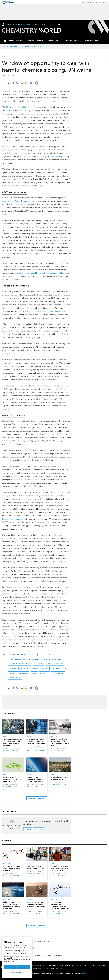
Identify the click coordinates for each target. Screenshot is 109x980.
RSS (48, 941)
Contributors (40, 941)
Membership (103, 2)
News (4, 57)
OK (17, 967)
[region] (17, 958)
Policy (34, 673)
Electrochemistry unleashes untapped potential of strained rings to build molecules (60, 905)
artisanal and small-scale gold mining (43, 311)
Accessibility (49, 955)
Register (17, 24)
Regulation (44, 673)
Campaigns (52, 965)
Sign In (8, 24)
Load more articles (37, 798)
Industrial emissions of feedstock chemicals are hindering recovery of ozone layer (13, 905)
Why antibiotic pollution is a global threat (60, 778)
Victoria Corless (61, 914)
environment (34, 659)
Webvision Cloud (103, 978)
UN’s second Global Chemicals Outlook (24, 107)
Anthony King (60, 785)
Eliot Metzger (12, 587)
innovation (24, 669)
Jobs (22, 46)
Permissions (60, 955)
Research (54, 737)
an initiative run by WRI (45, 630)
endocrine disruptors (17, 659)
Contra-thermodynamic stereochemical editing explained (12, 868)
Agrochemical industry (18, 654)
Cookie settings (17, 972)
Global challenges (83, 965)
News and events (38, 965)
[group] (98, 41)
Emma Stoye (11, 787)
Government (39, 664)
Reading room (30, 46)
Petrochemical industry (60, 669)
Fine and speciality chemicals (20, 664)
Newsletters (14, 46)
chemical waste (46, 654)
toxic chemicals (58, 673)
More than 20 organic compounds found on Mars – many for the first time (36, 905)
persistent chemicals (39, 669)
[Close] (30, 940)
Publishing (85, 2)
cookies (84, 974)
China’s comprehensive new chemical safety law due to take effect (60, 868)
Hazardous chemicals (55, 664)
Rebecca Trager (37, 751)
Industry (13, 669)
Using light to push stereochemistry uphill (35, 867)
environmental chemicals (52, 659)
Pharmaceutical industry (19, 673)
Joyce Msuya (58, 156)
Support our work (99, 965)
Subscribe (27, 24)
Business (33, 654)
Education (94, 2)
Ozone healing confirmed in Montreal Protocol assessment (35, 779)
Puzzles (39, 46)
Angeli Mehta (12, 751)
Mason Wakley (13, 876)
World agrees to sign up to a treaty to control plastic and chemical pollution (13, 742)
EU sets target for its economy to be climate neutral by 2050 (12, 779)
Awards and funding (66, 965)
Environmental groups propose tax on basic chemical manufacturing (36, 741)
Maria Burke (9, 76)
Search (59, 24)
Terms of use (37, 955)
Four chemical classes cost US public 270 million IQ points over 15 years (60, 742)
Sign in (28, 829)
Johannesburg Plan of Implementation (18, 201)
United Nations (15, 678)
